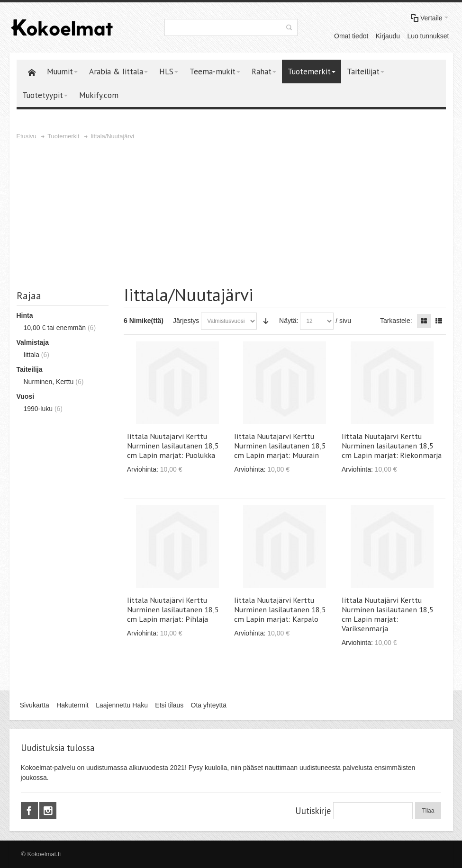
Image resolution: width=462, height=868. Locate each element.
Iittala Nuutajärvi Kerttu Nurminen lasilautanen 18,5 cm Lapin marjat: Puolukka (173, 446)
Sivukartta (35, 705)
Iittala (32, 355)
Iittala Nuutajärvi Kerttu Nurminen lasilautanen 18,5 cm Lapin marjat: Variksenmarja (388, 614)
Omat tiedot (351, 36)
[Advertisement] (231, 213)
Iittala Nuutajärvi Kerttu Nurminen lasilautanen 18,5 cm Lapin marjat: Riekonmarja (392, 446)
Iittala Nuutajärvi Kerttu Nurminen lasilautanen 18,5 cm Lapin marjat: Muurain (280, 446)
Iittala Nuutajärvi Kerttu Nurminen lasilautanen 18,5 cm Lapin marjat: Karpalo (280, 609)
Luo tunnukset (428, 36)
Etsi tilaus (169, 705)
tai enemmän (55, 328)
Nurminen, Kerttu (49, 382)
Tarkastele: (396, 321)
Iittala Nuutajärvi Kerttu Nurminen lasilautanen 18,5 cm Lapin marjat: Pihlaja (173, 609)
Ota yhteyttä (209, 705)
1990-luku (38, 409)
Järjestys (186, 321)
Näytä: (289, 321)
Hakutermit (72, 705)
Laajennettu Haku (122, 705)
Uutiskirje (313, 811)
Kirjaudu (388, 36)
